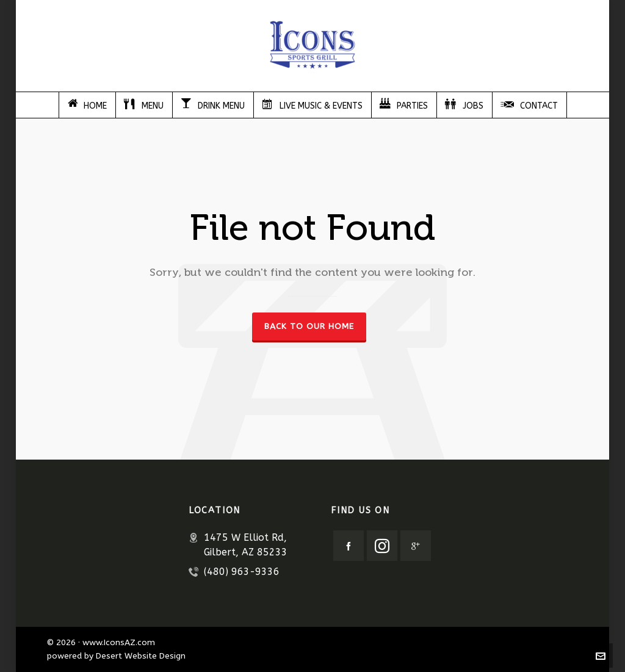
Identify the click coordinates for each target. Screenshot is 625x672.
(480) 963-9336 (242, 572)
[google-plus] (416, 546)
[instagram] (382, 546)
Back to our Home (309, 326)
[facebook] (349, 546)
